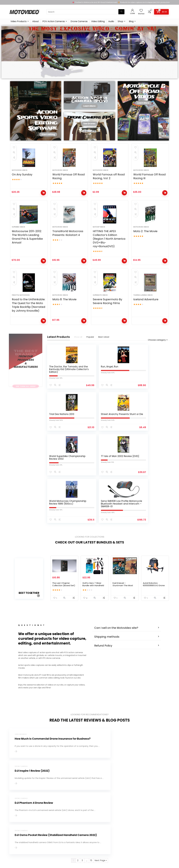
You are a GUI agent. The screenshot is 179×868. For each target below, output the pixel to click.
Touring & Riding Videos (143, 313)
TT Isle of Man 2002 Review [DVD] (92, 442)
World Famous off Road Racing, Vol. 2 (109, 182)
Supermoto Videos (100, 313)
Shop (120, 21)
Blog (131, 21)
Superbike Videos (18, 239)
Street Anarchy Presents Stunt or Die (153, 392)
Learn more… (15, 827)
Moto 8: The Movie (64, 317)
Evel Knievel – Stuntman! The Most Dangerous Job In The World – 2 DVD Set (123, 527)
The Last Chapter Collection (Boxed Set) (64, 525)
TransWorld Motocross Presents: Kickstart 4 (68, 245)
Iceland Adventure (146, 317)
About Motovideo (72, 814)
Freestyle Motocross (21, 313)
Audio (111, 21)
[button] (127, 565)
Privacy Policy (71, 826)
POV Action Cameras (54, 21)
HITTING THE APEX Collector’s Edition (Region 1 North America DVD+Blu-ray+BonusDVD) (109, 250)
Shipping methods (107, 574)
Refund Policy (103, 583)
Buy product (43, 199)
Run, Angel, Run (89, 389)
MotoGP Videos (99, 239)
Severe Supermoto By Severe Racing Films (107, 319)
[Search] (121, 12)
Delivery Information (74, 822)
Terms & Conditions (74, 829)
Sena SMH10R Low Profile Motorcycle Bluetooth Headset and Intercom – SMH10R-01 (154, 446)
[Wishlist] (141, 11)
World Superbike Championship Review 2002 (58, 443)
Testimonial (96, 810)
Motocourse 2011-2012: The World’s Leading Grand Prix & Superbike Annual (27, 249)
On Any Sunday (22, 180)
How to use (96, 814)
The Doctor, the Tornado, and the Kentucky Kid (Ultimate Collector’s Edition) (60, 395)
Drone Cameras (79, 21)
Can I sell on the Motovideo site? (116, 565)
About (36, 21)
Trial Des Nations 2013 (122, 391)
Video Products (19, 21)
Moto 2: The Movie (145, 243)
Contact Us (70, 810)
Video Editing (98, 21)
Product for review (73, 818)
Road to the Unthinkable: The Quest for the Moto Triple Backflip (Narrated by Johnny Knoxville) (29, 323)
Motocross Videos (20, 176)
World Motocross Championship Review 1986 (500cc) (122, 445)
